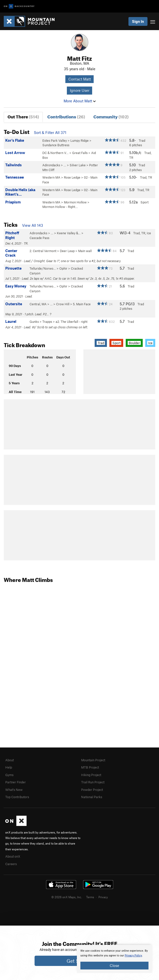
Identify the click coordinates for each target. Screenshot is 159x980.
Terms (90, 897)
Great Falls (80, 153)
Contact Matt (80, 79)
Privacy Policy (133, 956)
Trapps (47, 322)
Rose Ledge (72, 177)
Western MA (51, 177)
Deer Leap (67, 251)
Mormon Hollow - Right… (60, 207)
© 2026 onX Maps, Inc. (67, 897)
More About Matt (80, 101)
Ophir (63, 268)
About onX (13, 856)
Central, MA (38, 304)
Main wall (85, 251)
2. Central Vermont (43, 251)
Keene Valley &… (69, 233)
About (10, 760)
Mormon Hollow (75, 202)
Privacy (103, 897)
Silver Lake (78, 165)
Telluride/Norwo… (43, 268)
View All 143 (33, 225)
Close (114, 965)
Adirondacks (51, 165)
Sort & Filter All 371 (50, 132)
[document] (114, 959)
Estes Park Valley (55, 140)
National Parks (92, 797)
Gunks (34, 322)
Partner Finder (16, 782)
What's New (14, 790)
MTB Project (90, 767)
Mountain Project (93, 760)
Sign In (138, 21)
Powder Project (92, 790)
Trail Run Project (93, 782)
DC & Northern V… (55, 153)
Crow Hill (63, 304)
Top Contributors (17, 797)
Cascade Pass (39, 238)
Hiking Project (91, 775)
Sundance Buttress (56, 145)
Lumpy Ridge (79, 140)
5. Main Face (82, 304)
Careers (11, 864)
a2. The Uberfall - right (71, 322)
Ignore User (80, 90)
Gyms (9, 775)
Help (9, 767)
